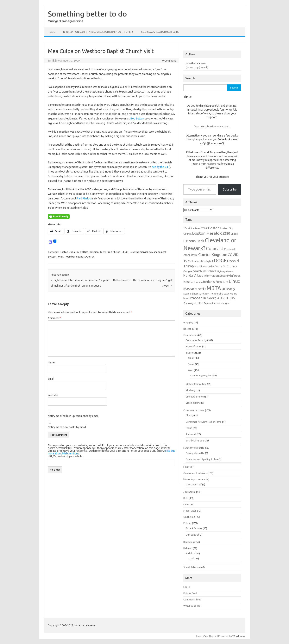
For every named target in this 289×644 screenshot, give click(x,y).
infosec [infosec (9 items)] (235, 276)
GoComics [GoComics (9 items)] (230, 266)
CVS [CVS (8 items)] (190, 261)
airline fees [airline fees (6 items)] (194, 228)
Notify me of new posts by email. (67, 427)
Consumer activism (194, 410)
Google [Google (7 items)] (188, 271)
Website (53, 395)
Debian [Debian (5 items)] (197, 261)
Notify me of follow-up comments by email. (73, 416)
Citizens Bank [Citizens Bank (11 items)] (194, 241)
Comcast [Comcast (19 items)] (215, 248)
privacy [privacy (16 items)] (228, 289)
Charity (190, 415)
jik (53, 61)
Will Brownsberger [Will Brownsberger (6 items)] (220, 303)
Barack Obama (194, 528)
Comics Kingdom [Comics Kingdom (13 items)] (213, 255)
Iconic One (202, 636)
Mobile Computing (196, 384)
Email (51, 379)
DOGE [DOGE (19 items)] (220, 260)
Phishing (190, 390)
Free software (194, 346)
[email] (204, 67)
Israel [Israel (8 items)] (187, 282)
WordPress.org (192, 606)
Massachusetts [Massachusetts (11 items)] (195, 289)
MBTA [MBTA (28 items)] (214, 288)
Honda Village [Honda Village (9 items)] (193, 276)
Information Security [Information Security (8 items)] (217, 276)
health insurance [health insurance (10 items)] (204, 271)
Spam (191, 364)
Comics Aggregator (201, 375)
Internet (190, 353)
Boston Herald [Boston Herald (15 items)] (206, 233)
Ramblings (189, 542)
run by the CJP (161, 167)
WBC (61, 257)
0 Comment (169, 61)
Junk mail (191, 434)
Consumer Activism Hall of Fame (204, 422)
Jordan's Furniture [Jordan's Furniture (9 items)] (215, 282)
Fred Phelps (84, 198)
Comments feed (192, 599)
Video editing (193, 403)
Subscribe (230, 189)
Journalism (189, 492)
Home (51, 32)
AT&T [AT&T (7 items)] (204, 228)
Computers (190, 335)
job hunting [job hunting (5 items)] (196, 282)
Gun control (192, 535)
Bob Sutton (137, 118)
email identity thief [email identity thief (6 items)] (205, 266)
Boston (64, 252)
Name (51, 362)
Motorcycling (191, 511)
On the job (189, 517)
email (191, 358)
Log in (187, 587)
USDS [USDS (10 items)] (199, 303)
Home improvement (195, 479)
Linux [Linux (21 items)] (234, 281)
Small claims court (196, 440)
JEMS (125, 252)
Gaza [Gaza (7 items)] (219, 266)
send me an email (227, 156)
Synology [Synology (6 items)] (204, 294)
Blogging (188, 322)
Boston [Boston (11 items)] (214, 228)
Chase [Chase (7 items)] (234, 234)
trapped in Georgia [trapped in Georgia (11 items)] (205, 298)
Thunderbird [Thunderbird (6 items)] (216, 294)
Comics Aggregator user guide (160, 32)
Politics (84, 252)
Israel (191, 558)
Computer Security (196, 340)
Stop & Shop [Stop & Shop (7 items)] (191, 294)
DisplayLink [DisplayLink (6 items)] (207, 261)
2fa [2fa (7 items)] (185, 228)
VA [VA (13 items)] (206, 303)
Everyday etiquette (194, 448)
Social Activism (192, 567)
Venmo (209, 139)
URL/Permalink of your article (65, 456)
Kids (186, 498)
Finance (188, 467)
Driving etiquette (195, 453)
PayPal (200, 139)
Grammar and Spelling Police (202, 459)
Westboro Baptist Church (80, 257)
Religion (94, 252)
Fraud (189, 428)
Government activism (195, 473)
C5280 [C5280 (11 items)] (225, 233)
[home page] (193, 67)
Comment (55, 318)
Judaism (74, 252)
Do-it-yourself (194, 484)
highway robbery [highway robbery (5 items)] (225, 271)
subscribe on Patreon (217, 126)
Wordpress (239, 636)
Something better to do (87, 14)
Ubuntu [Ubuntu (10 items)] (225, 298)
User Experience (195, 397)
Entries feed (190, 593)
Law (186, 504)
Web (191, 370)
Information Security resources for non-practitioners (98, 32)
